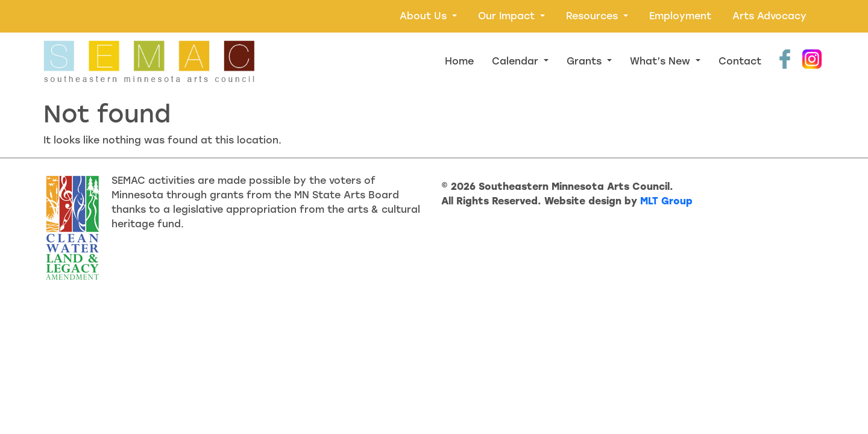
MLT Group (666, 201)
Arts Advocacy (769, 16)
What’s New (662, 61)
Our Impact (508, 16)
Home (459, 61)
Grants (586, 61)
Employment (680, 16)
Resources (593, 16)
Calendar (517, 61)
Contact (740, 61)
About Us (425, 16)
